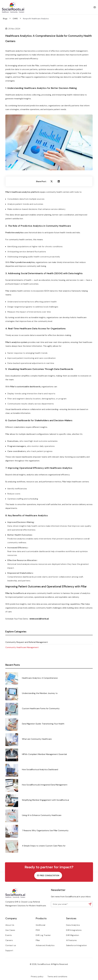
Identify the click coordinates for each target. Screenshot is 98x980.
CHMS (15, 19)
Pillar (38, 940)
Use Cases (10, 930)
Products (41, 918)
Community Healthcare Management (22, 647)
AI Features (71, 940)
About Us (10, 925)
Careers (9, 940)
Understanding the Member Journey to (40, 693)
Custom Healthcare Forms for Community (41, 709)
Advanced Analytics (45, 945)
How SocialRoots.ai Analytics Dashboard (40, 770)
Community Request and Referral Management (27, 642)
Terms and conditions (57, 977)
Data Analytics (73, 925)
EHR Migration (73, 935)
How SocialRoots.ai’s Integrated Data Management (45, 785)
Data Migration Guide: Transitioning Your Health (43, 724)
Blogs (5, 19)
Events (9, 935)
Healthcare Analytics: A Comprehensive (40, 678)
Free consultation (48, 876)
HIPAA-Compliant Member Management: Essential (44, 754)
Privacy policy (37, 977)
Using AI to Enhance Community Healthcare (42, 815)
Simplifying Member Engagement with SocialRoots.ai (45, 800)
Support (9, 950)
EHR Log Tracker (43, 935)
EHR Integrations (74, 930)
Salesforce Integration (76, 945)
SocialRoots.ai (20, 593)
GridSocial (40, 925)
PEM (38, 930)
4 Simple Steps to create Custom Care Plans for (44, 846)
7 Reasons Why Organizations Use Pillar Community (45, 831)
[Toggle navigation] (95, 7)
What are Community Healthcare (37, 739)
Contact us (11, 945)
